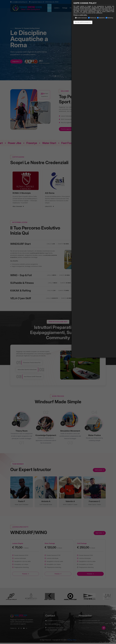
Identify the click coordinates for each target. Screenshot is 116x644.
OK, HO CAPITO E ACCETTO (83, 22)
